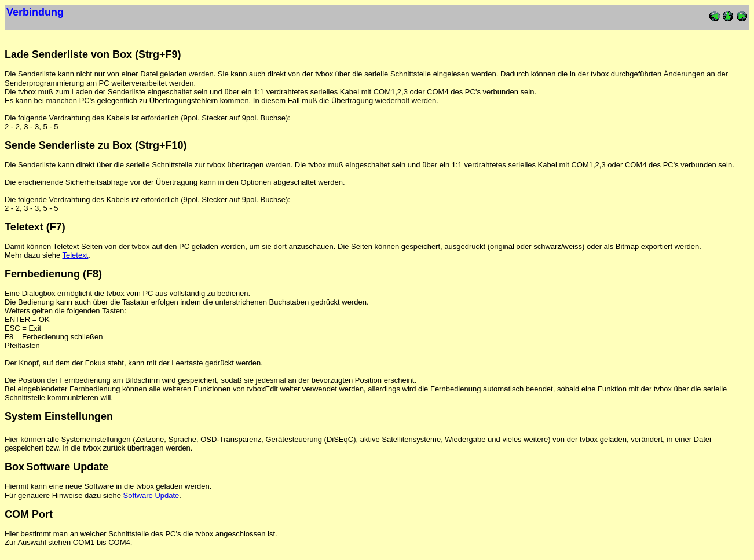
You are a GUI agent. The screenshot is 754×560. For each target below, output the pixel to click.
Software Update (151, 495)
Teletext (76, 255)
